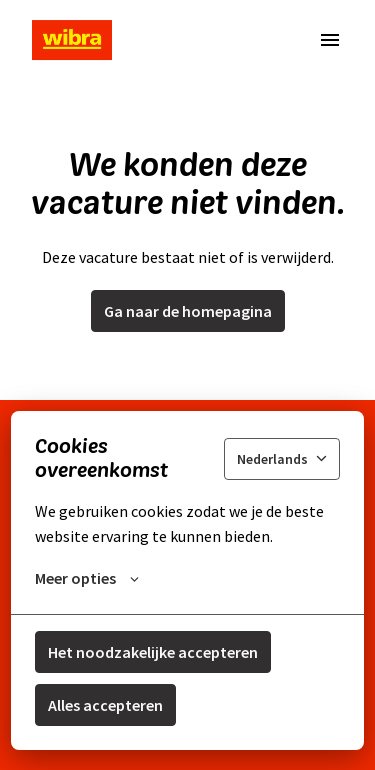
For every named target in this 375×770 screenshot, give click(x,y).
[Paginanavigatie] (330, 40)
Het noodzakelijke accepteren (153, 652)
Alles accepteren (105, 705)
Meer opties (87, 578)
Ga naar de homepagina (188, 311)
